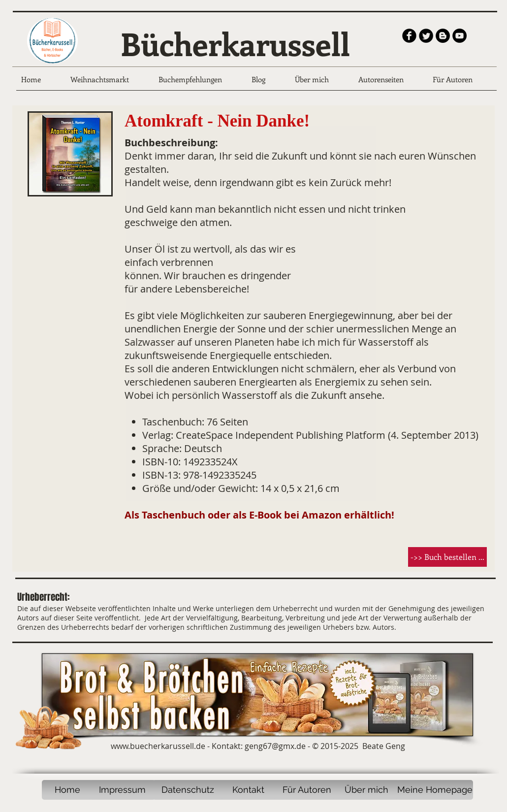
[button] (447, 557)
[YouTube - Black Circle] (459, 36)
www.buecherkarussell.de (158, 746)
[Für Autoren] (307, 790)
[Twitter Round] (426, 36)
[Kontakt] (248, 790)
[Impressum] (122, 790)
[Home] (67, 790)
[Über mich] (366, 790)
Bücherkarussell (235, 43)
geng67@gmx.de (275, 746)
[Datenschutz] (188, 790)
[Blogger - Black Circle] (443, 36)
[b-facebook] (409, 36)
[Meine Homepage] (435, 790)
